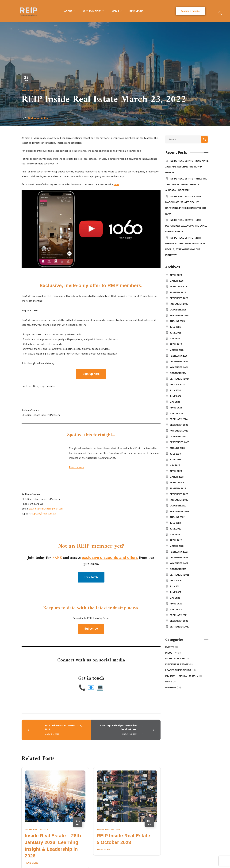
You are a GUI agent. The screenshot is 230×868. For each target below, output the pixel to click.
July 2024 (175, 390)
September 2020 (179, 627)
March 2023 (177, 477)
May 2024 (175, 402)
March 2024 (177, 413)
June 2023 (175, 460)
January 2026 (178, 292)
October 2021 (178, 569)
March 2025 (177, 350)
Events (172, 647)
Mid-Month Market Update (184, 676)
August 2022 (177, 517)
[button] (191, 11)
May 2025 (175, 338)
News (170, 682)
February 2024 (179, 419)
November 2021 (179, 563)
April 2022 (176, 540)
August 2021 (177, 581)
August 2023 (177, 448)
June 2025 (175, 333)
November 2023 (179, 431)
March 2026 (177, 281)
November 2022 (179, 500)
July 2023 (175, 454)
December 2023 (179, 425)
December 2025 (179, 298)
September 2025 (179, 315)
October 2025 (178, 310)
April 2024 (176, 408)
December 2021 (179, 558)
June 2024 (175, 396)
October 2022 (178, 506)
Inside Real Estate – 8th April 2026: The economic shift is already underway (186, 184)
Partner (173, 687)
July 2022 (175, 523)
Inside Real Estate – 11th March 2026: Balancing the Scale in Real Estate (186, 226)
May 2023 (175, 465)
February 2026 (179, 287)
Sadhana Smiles (38, 118)
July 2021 (175, 586)
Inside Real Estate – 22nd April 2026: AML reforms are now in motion (187, 167)
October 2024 (178, 373)
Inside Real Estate (33, 90)
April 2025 (176, 344)
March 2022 (177, 546)
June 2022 (175, 529)
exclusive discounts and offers (110, 557)
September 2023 (179, 442)
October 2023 (178, 436)
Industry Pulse (177, 659)
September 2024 (179, 379)
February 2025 (179, 356)
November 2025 (179, 304)
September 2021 (179, 575)
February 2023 (179, 483)
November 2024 (179, 367)
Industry (173, 653)
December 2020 (179, 621)
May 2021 (175, 598)
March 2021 (177, 609)
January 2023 (178, 488)
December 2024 (179, 362)
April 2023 (176, 471)
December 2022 (179, 494)
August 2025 (177, 321)
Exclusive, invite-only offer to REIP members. (91, 285)
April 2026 (176, 275)
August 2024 (177, 385)
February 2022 (179, 552)
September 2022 (179, 511)
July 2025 (175, 327)
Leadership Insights (180, 670)
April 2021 (176, 604)
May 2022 (175, 534)
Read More (32, 863)
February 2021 (179, 615)
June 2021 (175, 592)
